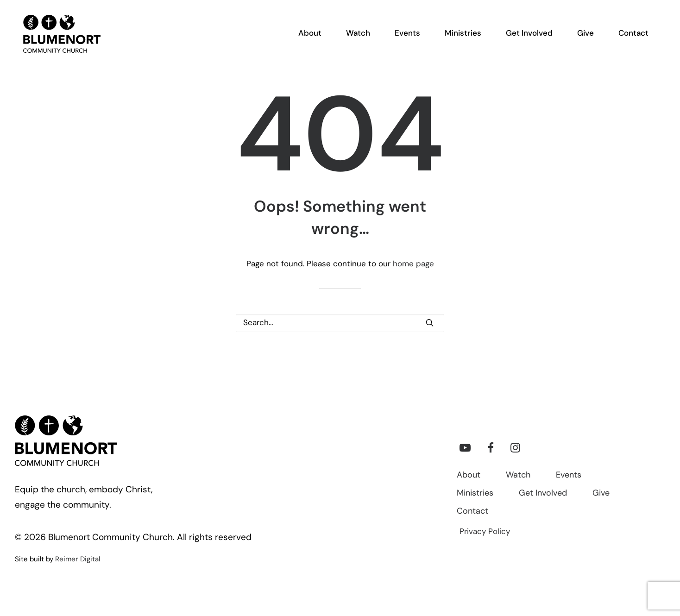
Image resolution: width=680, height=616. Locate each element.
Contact (472, 512)
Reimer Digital (78, 560)
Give (601, 493)
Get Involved (543, 493)
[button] (430, 323)
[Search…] (340, 323)
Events (569, 475)
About (469, 475)
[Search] (340, 323)
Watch (518, 475)
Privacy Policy (485, 532)
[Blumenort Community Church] (57, 38)
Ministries (475, 493)
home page (413, 264)
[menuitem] (315, 38)
